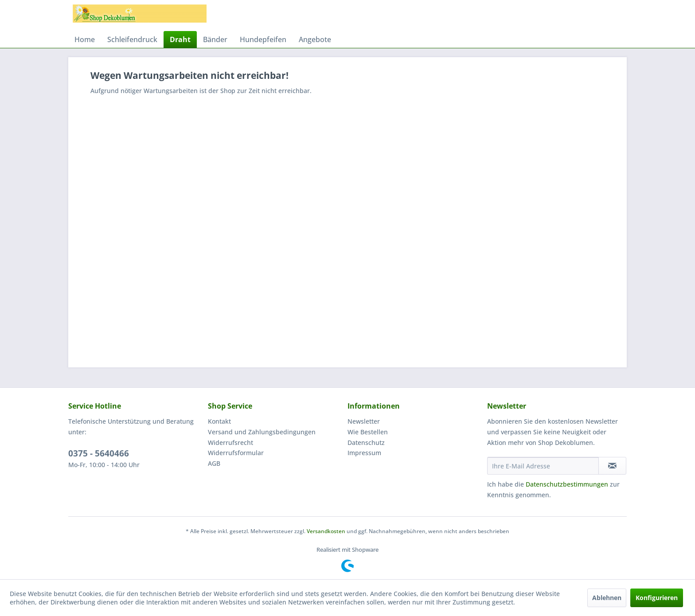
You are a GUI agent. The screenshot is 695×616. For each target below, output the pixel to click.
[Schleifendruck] (132, 39)
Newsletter (364, 421)
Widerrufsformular (236, 453)
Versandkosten (326, 531)
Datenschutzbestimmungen (567, 484)
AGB (214, 463)
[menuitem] (85, 39)
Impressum (364, 453)
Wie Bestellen (368, 432)
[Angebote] (315, 39)
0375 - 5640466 (99, 453)
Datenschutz (366, 443)
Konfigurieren (657, 598)
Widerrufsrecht (230, 443)
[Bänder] (215, 39)
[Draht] (180, 39)
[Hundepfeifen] (263, 39)
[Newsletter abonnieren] (612, 466)
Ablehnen (607, 598)
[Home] (85, 39)
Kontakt (219, 421)
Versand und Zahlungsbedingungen (262, 432)
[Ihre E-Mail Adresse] (543, 466)
